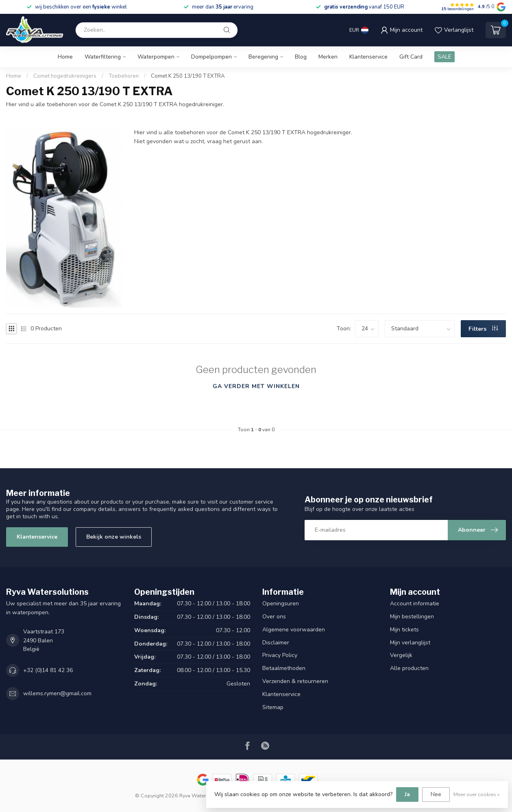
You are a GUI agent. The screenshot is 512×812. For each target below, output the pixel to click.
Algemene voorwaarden (294, 630)
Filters (483, 329)
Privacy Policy (280, 655)
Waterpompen (156, 57)
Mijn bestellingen (412, 617)
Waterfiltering (103, 57)
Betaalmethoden (284, 668)
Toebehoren (124, 76)
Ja (407, 794)
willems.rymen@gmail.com (57, 693)
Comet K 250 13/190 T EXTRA (188, 76)
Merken (328, 57)
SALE (444, 57)
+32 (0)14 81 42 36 (48, 670)
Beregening (263, 57)
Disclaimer (276, 643)
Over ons (274, 617)
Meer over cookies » (477, 794)
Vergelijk (401, 655)
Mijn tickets (404, 630)
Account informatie (415, 604)
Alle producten (409, 668)
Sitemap (273, 707)
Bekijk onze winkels (114, 537)
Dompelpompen (211, 57)
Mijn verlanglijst (410, 643)
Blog (301, 57)
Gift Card (411, 57)
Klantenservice (368, 57)
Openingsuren (281, 604)
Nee (436, 794)
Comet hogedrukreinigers (65, 76)
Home (65, 57)
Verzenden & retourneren (295, 681)
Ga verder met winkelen (256, 386)
